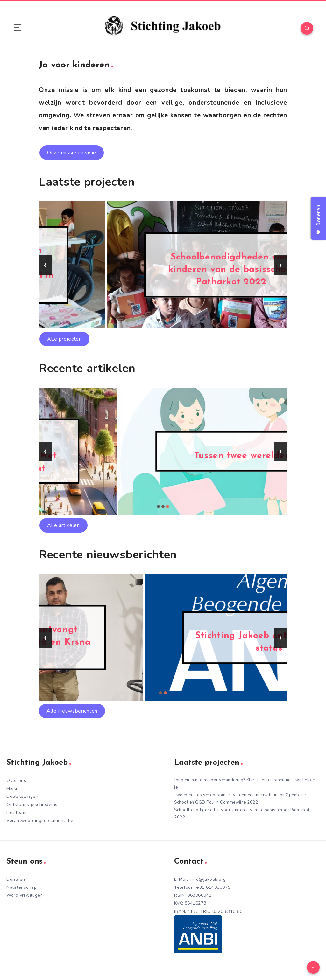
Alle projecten (64, 339)
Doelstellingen (22, 796)
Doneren (16, 879)
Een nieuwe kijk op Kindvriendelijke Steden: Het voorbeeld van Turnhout (163, 456)
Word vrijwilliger (24, 895)
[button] (159, 320)
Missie (13, 788)
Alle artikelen (64, 525)
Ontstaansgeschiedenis (32, 805)
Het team (16, 813)
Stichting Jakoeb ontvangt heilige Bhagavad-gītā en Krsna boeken (163, 642)
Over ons (16, 780)
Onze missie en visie (72, 153)
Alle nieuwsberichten (72, 711)
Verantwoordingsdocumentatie (40, 821)
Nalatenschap (21, 887)
